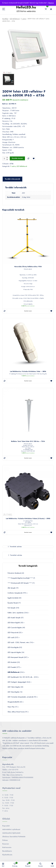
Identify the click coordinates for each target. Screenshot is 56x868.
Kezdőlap (5, 19)
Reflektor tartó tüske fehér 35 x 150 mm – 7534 (28, 442)
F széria (24, 19)
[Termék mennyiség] (5, 159)
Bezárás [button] (51, 3)
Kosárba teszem (17, 159)
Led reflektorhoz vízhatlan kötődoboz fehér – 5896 (28, 372)
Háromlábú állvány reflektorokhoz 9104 (28, 267)
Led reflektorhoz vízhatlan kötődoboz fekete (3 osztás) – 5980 (28, 519)
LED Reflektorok (15, 19)
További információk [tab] (12, 179)
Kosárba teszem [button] (28, 311)
